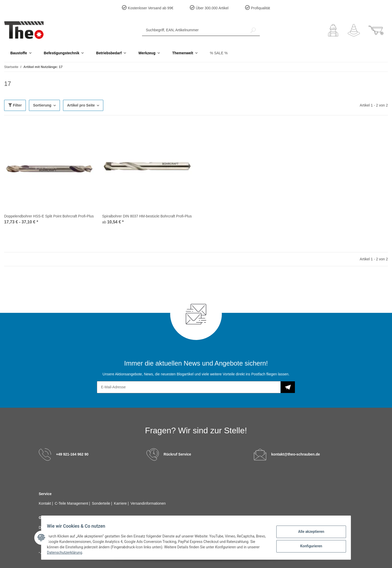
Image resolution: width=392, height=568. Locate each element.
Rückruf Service (178, 454)
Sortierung (42, 105)
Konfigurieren (308, 546)
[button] (333, 30)
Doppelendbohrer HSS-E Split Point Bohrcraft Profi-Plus (49, 216)
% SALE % (219, 53)
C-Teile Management (72, 503)
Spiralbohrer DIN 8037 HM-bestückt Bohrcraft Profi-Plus (147, 216)
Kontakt (45, 503)
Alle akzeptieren (308, 532)
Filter (15, 105)
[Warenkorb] (376, 30)
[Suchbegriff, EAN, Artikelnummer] (194, 30)
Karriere (121, 503)
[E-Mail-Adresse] (189, 387)
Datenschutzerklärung (80, 552)
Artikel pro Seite (81, 105)
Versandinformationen (148, 503)
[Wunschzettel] (354, 30)
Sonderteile (102, 503)
